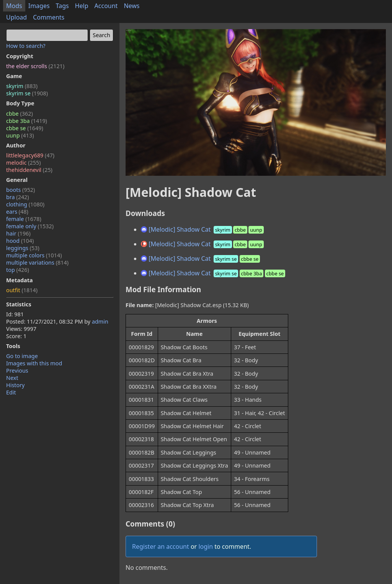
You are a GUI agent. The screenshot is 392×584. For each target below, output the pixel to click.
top (18, 270)
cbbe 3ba (27, 121)
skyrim (22, 86)
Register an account (161, 546)
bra (18, 197)
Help (82, 6)
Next (12, 378)
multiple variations (37, 263)
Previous (17, 371)
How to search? (26, 46)
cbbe (20, 114)
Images (39, 6)
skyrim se (27, 93)
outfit (22, 290)
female (24, 219)
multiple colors (34, 255)
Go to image (22, 356)
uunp (20, 135)
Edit (11, 392)
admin (100, 321)
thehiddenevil (29, 170)
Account (106, 6)
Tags (62, 6)
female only (30, 226)
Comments (49, 17)
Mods (14, 6)
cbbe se (25, 128)
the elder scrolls (35, 66)
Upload (16, 17)
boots (20, 190)
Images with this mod (34, 363)
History (15, 385)
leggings (23, 248)
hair (18, 233)
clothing (25, 204)
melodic (24, 163)
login (206, 546)
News (131, 6)
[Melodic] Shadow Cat (203, 229)
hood (20, 241)
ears (17, 212)
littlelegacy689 (30, 155)
